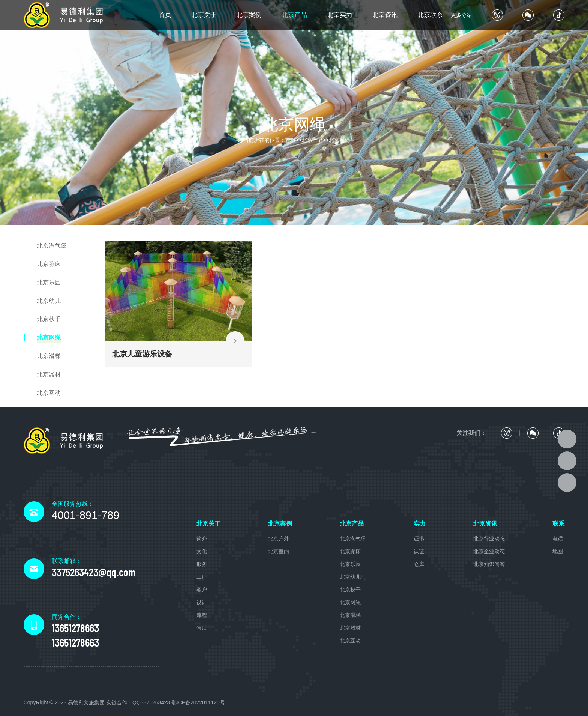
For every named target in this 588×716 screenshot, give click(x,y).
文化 (202, 551)
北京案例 (249, 15)
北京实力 (340, 15)
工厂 (202, 577)
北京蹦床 (350, 551)
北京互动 (350, 641)
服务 (202, 564)
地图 (558, 551)
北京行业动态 (489, 539)
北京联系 (430, 15)
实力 (420, 524)
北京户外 (279, 539)
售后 (202, 628)
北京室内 (279, 551)
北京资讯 (385, 15)
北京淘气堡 (353, 539)
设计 (202, 602)
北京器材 (350, 628)
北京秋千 (350, 590)
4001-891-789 (86, 515)
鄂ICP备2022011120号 (198, 702)
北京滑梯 (350, 615)
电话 (558, 539)
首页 (165, 15)
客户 (202, 590)
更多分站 (461, 15)
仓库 (419, 564)
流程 (202, 615)
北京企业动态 (489, 551)
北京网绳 (339, 140)
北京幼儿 (350, 577)
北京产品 (294, 15)
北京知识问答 (489, 564)
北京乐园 (350, 564)
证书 (419, 539)
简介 (202, 539)
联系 (558, 524)
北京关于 (204, 15)
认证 (419, 551)
